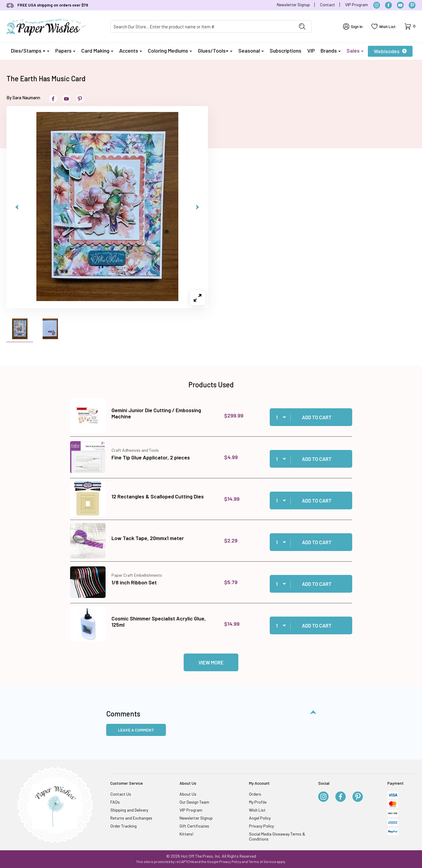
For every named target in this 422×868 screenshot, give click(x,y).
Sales (355, 51)
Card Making (97, 51)
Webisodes (390, 51)
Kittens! (186, 834)
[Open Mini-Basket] (410, 26)
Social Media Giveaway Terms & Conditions (277, 836)
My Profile (258, 802)
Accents (131, 51)
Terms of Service (262, 862)
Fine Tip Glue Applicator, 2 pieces (151, 457)
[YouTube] (400, 5)
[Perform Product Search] (302, 26)
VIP (311, 51)
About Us (188, 794)
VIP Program (356, 5)
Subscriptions (286, 51)
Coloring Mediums (170, 51)
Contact (328, 5)
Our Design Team (194, 802)
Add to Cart (317, 417)
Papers (65, 51)
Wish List (257, 810)
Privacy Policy (261, 826)
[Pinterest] (412, 5)
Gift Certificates (194, 826)
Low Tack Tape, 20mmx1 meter (148, 538)
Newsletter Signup (293, 5)
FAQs (115, 802)
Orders (255, 794)
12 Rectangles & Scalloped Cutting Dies (158, 496)
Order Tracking (123, 826)
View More (211, 662)
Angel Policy (260, 818)
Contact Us (121, 794)
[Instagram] (377, 5)
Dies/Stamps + (30, 51)
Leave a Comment (136, 730)
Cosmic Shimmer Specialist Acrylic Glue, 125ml (159, 622)
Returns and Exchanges (131, 818)
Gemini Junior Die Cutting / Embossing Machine (156, 413)
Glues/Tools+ (215, 51)
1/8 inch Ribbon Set (134, 582)
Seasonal (251, 51)
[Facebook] (388, 5)
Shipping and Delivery (129, 810)
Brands (331, 51)
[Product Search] (202, 26)
